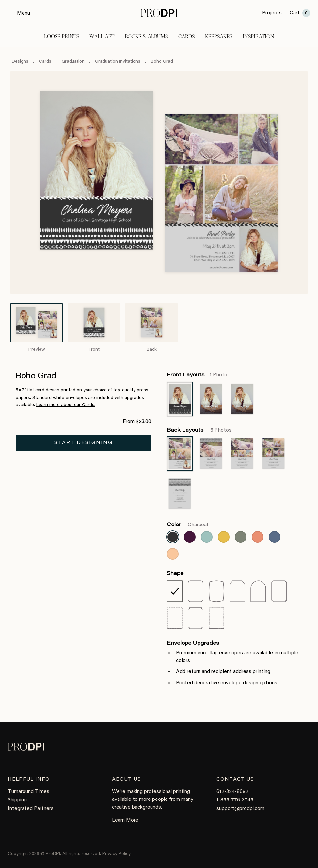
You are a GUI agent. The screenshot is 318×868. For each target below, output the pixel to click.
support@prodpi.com (240, 809)
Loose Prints (62, 36)
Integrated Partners (31, 809)
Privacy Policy (116, 854)
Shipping (17, 800)
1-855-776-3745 (235, 800)
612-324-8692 (232, 792)
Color (187, 525)
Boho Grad (162, 62)
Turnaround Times (29, 792)
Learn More (125, 820)
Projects (272, 13)
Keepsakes (219, 36)
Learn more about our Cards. (66, 405)
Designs (20, 62)
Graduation (73, 62)
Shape (175, 574)
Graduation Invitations (118, 62)
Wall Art (102, 36)
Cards (186, 36)
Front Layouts (197, 375)
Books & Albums (146, 36)
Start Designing (83, 443)
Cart (300, 13)
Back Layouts (199, 430)
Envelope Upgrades (193, 643)
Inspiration (258, 36)
